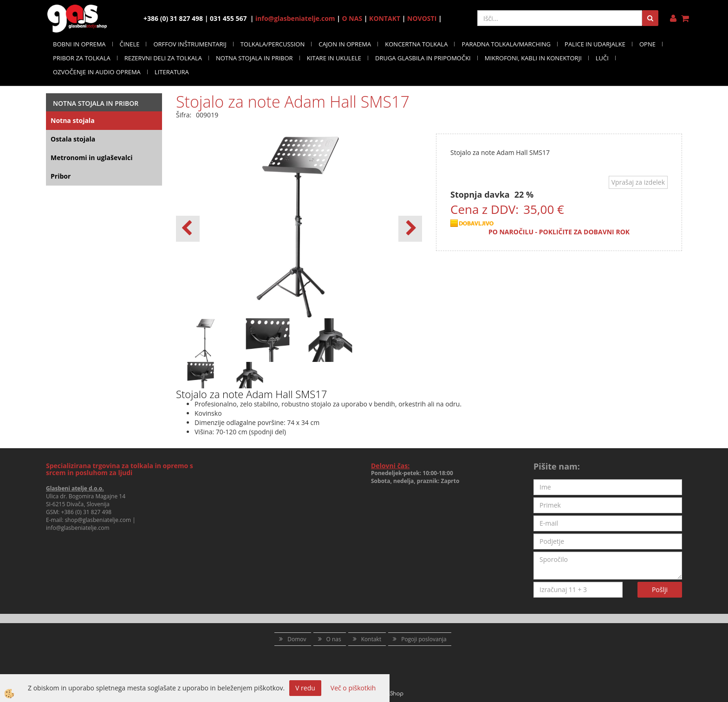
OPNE (647, 44)
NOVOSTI (422, 18)
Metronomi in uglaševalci (91, 158)
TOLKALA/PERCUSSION (273, 44)
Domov (297, 639)
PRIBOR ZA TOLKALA (82, 58)
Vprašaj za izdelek (638, 182)
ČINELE (130, 44)
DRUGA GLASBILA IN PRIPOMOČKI (423, 58)
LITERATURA (172, 72)
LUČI (602, 58)
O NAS (352, 18)
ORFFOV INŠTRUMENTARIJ (190, 44)
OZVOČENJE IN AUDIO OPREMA (97, 72)
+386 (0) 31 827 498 (86, 512)
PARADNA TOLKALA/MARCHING (506, 44)
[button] (410, 229)
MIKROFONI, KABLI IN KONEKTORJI (533, 58)
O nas (334, 639)
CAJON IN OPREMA (345, 44)
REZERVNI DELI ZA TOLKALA (163, 58)
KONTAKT (385, 18)
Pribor (61, 176)
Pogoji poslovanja (424, 639)
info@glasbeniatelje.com (295, 18)
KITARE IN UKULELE (334, 58)
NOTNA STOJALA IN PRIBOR (254, 58)
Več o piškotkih (353, 688)
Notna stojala (73, 120)
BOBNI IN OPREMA (79, 44)
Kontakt (371, 639)
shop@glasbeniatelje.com (98, 520)
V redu (305, 688)
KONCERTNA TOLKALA (416, 44)
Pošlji (660, 589)
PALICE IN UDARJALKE (595, 44)
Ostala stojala (73, 139)
